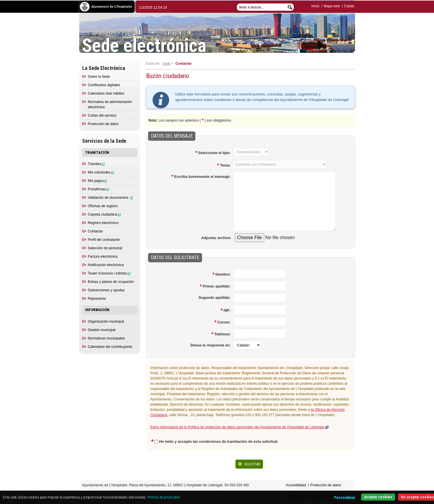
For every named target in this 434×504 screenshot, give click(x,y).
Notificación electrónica (106, 265)
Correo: (224, 322)
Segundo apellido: (215, 298)
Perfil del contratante (104, 240)
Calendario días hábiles (106, 93)
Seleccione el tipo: (214, 153)
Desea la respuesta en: (211, 345)
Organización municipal (106, 321)
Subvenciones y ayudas (106, 290)
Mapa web (332, 6)
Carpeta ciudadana (104, 214)
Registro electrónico (103, 223)
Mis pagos (98, 181)
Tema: (225, 165)
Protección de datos (103, 124)
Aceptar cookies (378, 497)
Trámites (96, 164)
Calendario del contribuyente (110, 347)
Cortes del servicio (102, 115)
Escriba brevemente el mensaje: (202, 177)
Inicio (316, 6)
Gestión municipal (102, 330)
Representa (97, 299)
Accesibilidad (296, 485)
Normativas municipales (106, 338)
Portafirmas (99, 189)
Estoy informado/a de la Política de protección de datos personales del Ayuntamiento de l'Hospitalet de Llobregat (237, 427)
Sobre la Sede (99, 77)
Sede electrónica (144, 46)
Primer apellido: (217, 286)
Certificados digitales (104, 85)
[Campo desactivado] (251, 152)
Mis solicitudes (101, 172)
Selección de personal (105, 248)
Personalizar (345, 498)
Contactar (96, 231)
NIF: (227, 310)
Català (349, 6)
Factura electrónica (103, 256)
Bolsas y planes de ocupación (111, 282)
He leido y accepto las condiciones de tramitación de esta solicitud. (219, 441)
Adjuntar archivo (216, 238)
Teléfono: (223, 334)
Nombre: (223, 274)
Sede (166, 64)
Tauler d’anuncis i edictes (109, 273)
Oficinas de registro (103, 206)
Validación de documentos (110, 198)
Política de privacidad (164, 497)
